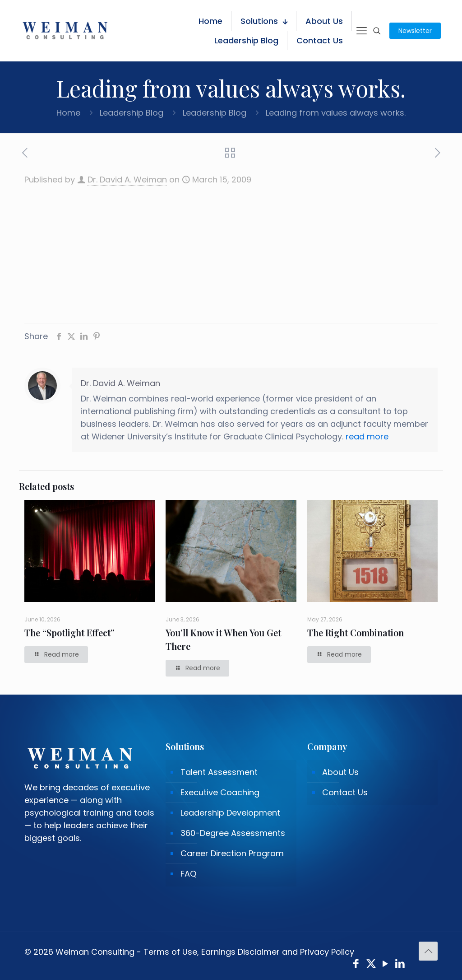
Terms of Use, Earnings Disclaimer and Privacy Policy (249, 952)
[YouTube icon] (386, 965)
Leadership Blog (132, 113)
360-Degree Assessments (233, 833)
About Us (340, 772)
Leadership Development (230, 813)
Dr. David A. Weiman (127, 180)
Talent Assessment (219, 772)
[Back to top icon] (428, 951)
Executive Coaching (220, 792)
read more (367, 436)
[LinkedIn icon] (400, 965)
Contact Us (345, 792)
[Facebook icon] (356, 965)
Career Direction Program (232, 853)
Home (68, 113)
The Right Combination (356, 632)
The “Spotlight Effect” (69, 632)
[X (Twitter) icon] (371, 965)
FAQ (188, 874)
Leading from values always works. (336, 113)
